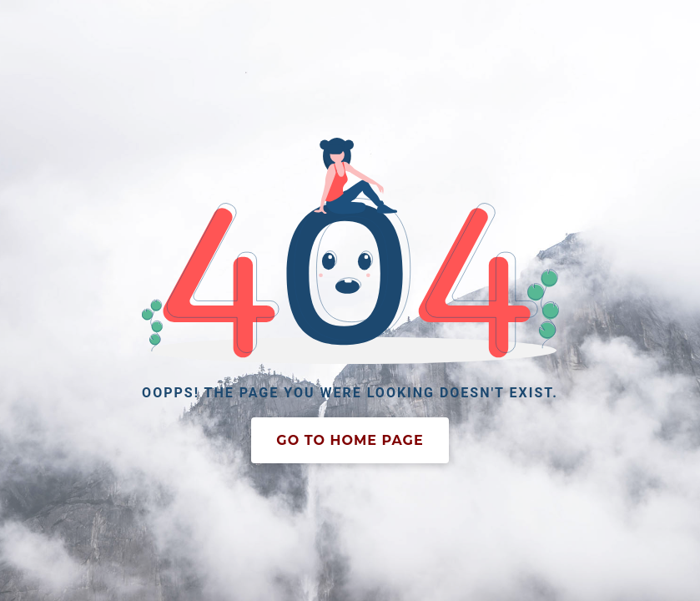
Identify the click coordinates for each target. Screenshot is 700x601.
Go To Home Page (350, 440)
